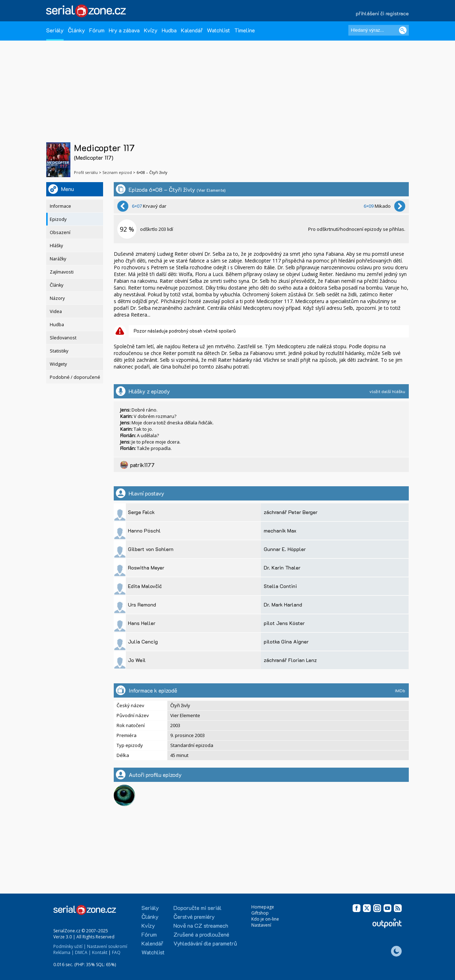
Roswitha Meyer (146, 568)
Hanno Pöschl (144, 531)
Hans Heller (142, 623)
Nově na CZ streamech (201, 925)
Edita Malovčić (145, 586)
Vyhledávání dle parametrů (205, 943)
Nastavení (261, 925)
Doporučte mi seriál (197, 908)
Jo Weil (137, 660)
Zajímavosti (62, 272)
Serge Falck (141, 512)
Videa (56, 311)
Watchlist (218, 30)
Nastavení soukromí (107, 946)
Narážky (58, 259)
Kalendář (192, 30)
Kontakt (100, 952)
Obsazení (60, 232)
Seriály (55, 30)
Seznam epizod (117, 172)
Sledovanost (63, 338)
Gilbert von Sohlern (151, 549)
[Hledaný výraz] (379, 30)
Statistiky (59, 351)
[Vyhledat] (403, 30)
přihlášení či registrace (382, 13)
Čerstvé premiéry (194, 917)
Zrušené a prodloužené (201, 934)
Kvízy (151, 30)
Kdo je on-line (265, 919)
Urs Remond (142, 605)
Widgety (58, 364)
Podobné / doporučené (75, 377)
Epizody (58, 219)
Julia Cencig (143, 642)
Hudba (169, 30)
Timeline (245, 30)
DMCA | (83, 952)
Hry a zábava (124, 30)
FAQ (116, 952)
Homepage (263, 907)
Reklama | (64, 952)
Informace (60, 206)
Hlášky (56, 246)
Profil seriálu (86, 172)
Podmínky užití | (70, 946)
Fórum (97, 30)
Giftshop (260, 913)
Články (76, 30)
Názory (57, 298)
